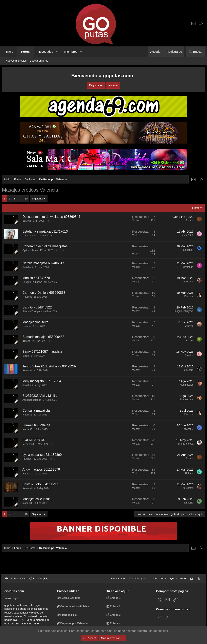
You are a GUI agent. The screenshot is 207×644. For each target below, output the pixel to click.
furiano (190, 220)
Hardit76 (27, 459)
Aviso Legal (159, 578)
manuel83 (28, 503)
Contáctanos (118, 578)
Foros (25, 52)
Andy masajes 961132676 (41, 469)
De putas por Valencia (73, 623)
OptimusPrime (30, 250)
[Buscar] (195, 52)
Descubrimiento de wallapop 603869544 (51, 217)
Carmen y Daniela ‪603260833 (44, 293)
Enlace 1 (114, 598)
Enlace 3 (114, 615)
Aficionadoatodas (32, 400)
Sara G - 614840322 (37, 307)
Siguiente (37, 199)
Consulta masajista (36, 411)
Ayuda (172, 578)
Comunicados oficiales (73, 606)
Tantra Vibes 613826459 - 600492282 (49, 366)
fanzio (26, 356)
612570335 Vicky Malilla (40, 396)
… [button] (20, 199)
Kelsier (190, 341)
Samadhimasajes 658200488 (43, 337)
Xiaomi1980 (187, 235)
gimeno (26, 341)
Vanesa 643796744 (36, 425)
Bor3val (27, 221)
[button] (57, 52)
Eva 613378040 (34, 440)
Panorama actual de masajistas (45, 246)
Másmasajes (29, 236)
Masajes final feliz (35, 322)
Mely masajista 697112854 (42, 381)
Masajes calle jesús (36, 499)
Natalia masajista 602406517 (43, 263)
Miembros (71, 52)
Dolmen (189, 473)
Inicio (10, 52)
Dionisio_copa (186, 444)
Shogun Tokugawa (32, 282)
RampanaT (187, 250)
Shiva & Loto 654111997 (40, 484)
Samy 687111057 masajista (42, 352)
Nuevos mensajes (16, 61)
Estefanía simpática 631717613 (45, 231)
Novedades (45, 52)
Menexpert (28, 444)
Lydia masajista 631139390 (42, 455)
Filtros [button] (196, 208)
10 (26, 199)
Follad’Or (27, 474)
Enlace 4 (114, 623)
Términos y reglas (139, 578)
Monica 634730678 (36, 278)
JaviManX (28, 267)
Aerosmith (188, 282)
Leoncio (27, 326)
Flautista (27, 297)
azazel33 (27, 429)
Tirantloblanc (187, 400)
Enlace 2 (114, 606)
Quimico (189, 355)
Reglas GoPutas (69, 598)
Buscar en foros (39, 61)
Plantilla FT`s (67, 615)
